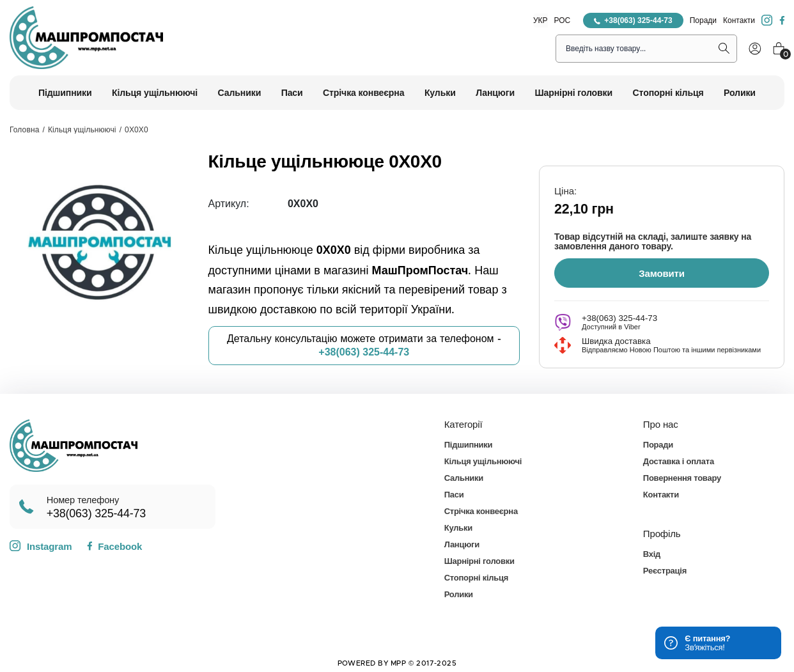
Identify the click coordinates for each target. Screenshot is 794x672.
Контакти (739, 20)
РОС (563, 20)
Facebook (114, 546)
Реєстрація (665, 570)
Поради (703, 20)
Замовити (662, 273)
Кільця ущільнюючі (82, 130)
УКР (541, 20)
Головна (24, 130)
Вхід (652, 553)
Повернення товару (682, 477)
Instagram (41, 545)
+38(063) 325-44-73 (633, 20)
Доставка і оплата (679, 461)
